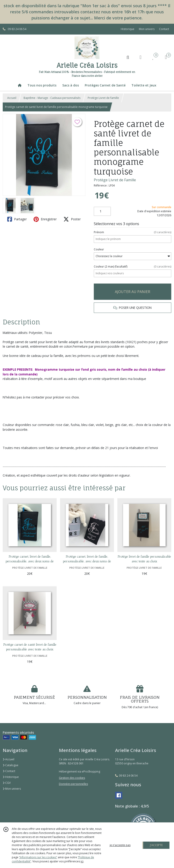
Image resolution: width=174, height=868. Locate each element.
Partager (17, 219)
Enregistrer (45, 219)
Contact (164, 29)
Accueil (12, 98)
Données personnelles (73, 784)
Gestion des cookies (72, 778)
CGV (7, 783)
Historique (11, 777)
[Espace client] (140, 57)
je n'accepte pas (120, 845)
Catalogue (11, 765)
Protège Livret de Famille (115, 180)
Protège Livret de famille (103, 98)
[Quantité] (102, 211)
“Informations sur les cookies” (38, 857)
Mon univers (12, 789)
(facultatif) (133, 267)
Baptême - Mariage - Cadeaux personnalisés (52, 98)
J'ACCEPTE (156, 845)
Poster (72, 219)
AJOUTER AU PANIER (133, 292)
